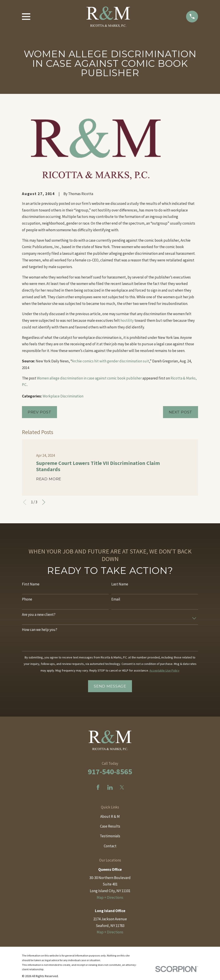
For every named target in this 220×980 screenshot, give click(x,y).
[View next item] (44, 502)
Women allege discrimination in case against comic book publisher (89, 378)
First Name (31, 584)
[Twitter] (122, 787)
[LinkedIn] (110, 787)
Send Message (110, 686)
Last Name (120, 584)
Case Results (110, 826)
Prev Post (40, 412)
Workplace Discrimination (63, 396)
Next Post (181, 412)
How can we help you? (40, 630)
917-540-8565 (110, 772)
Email (116, 599)
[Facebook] (98, 787)
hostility (127, 320)
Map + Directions (110, 897)
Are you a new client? (39, 614)
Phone (27, 599)
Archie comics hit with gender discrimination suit (110, 361)
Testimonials (110, 836)
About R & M (110, 816)
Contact (110, 846)
